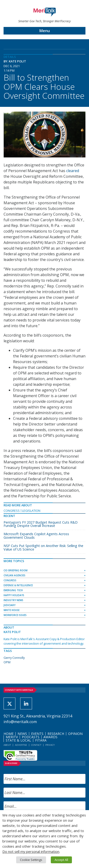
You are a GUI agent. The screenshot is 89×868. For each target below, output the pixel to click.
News (22, 734)
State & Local (18, 740)
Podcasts (31, 737)
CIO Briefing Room (16, 570)
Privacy (50, 745)
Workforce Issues (15, 615)
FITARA (41, 740)
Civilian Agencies (14, 575)
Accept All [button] (61, 860)
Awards (50, 737)
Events (37, 734)
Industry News (13, 600)
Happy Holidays (14, 595)
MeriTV (12, 737)
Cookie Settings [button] (31, 860)
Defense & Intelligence (18, 585)
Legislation (31, 511)
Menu (45, 31)
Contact (36, 745)
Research (56, 734)
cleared (73, 171)
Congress (12, 511)
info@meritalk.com (20, 722)
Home (9, 734)
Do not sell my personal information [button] (31, 851)
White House (12, 610)
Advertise (21, 745)
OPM (7, 662)
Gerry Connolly (14, 658)
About (7, 745)
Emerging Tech (13, 590)
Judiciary (9, 605)
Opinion (75, 734)
